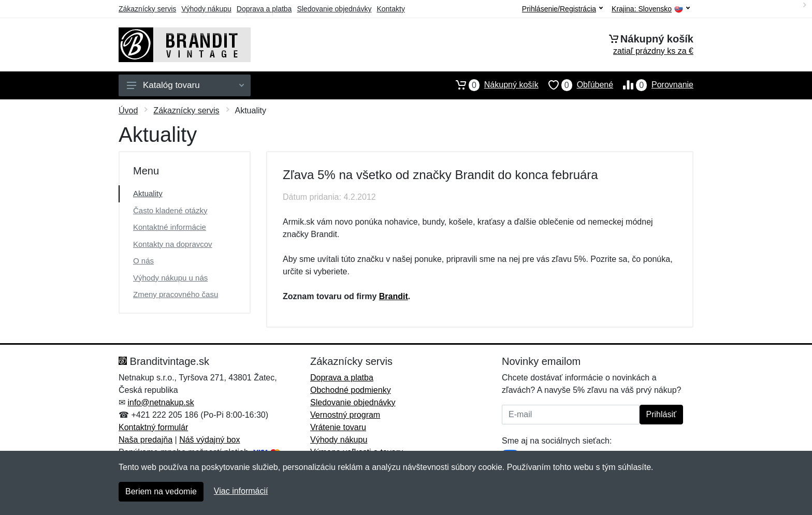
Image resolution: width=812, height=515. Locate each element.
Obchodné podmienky (351, 390)
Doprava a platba (264, 9)
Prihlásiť (661, 414)
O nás (143, 261)
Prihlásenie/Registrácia (562, 9)
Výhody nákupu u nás (170, 278)
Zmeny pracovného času (176, 294)
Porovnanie (653, 85)
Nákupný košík (492, 85)
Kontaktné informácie (170, 227)
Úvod (128, 111)
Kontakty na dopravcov (173, 244)
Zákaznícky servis (147, 9)
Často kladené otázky (170, 210)
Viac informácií (241, 491)
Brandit (394, 296)
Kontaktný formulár (153, 427)
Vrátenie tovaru (338, 427)
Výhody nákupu (206, 9)
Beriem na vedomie (161, 491)
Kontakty (390, 9)
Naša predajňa (146, 440)
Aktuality (148, 193)
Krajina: (651, 9)
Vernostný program (345, 415)
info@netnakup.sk (161, 402)
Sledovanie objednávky (334, 9)
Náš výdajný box (209, 440)
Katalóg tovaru (185, 85)
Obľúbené (576, 85)
